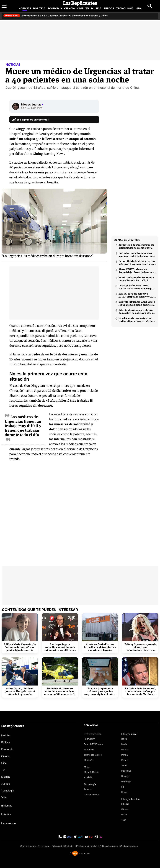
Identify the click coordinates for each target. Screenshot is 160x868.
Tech (124, 820)
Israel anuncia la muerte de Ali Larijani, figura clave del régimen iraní (137, 320)
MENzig (125, 804)
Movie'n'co (89, 760)
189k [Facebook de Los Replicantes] (69, 837)
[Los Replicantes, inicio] (80, 3)
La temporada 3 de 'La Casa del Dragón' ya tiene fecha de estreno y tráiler (55, 16)
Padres (125, 760)
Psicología (126, 781)
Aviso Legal (44, 846)
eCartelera (89, 750)
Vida (139, 8)
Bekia (124, 739)
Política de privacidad (87, 846)
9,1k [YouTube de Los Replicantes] (90, 837)
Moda (124, 744)
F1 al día (88, 777)
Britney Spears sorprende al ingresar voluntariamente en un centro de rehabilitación (140, 647)
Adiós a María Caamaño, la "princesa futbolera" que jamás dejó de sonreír (20, 647)
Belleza (125, 750)
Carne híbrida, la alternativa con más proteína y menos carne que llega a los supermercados (137, 263)
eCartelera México (93, 755)
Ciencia (70, 8)
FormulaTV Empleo (93, 744)
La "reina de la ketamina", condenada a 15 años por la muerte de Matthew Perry (140, 691)
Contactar (69, 846)
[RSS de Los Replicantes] (60, 837)
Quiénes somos (28, 846)
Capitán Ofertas (92, 795)
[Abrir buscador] (150, 6)
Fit (123, 787)
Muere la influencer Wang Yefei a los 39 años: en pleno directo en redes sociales (137, 303)
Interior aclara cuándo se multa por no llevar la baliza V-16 (136, 279)
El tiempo (7, 806)
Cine (80, 8)
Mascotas (126, 771)
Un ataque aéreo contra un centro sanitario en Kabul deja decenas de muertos (135, 287)
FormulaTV (89, 739)
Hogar (124, 792)
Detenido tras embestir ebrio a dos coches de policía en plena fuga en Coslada (136, 311)
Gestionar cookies (129, 846)
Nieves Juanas (32, 104)
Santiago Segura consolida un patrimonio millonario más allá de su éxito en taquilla (60, 647)
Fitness (125, 809)
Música (96, 8)
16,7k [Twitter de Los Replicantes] (80, 837)
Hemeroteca (9, 823)
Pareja (124, 755)
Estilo (124, 815)
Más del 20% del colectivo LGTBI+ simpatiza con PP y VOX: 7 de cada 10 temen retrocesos (137, 295)
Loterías (6, 814)
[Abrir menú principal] (4, 6)
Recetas (125, 776)
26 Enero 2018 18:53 (32, 108)
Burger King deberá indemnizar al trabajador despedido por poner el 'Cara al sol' (136, 246)
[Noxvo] (75, 853)
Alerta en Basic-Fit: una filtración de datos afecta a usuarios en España (100, 647)
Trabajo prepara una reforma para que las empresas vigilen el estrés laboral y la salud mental (100, 691)
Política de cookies (109, 846)
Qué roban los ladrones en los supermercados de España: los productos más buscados (136, 254)
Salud (124, 765)
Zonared (88, 789)
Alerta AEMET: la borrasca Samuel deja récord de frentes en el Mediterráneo (137, 271)
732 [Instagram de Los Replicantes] (100, 837)
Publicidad (57, 846)
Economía (55, 8)
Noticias (25, 8)
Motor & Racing (91, 772)
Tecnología (125, 8)
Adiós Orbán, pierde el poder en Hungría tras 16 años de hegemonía (20, 691)
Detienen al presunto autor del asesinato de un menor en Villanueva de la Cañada (60, 691)
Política (39, 8)
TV (87, 8)
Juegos (109, 8)
